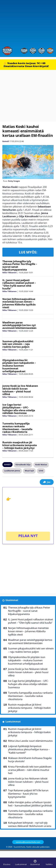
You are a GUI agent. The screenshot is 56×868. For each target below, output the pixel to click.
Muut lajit (29, 471)
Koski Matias (41, 464)
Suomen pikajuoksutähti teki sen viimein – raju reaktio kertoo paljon (18, 344)
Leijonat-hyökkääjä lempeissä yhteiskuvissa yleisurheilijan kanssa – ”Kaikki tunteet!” (29, 749)
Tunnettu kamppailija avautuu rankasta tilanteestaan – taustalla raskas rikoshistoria (17, 428)
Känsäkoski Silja (23, 464)
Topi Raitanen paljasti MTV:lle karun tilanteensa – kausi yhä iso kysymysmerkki (28, 794)
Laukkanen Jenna (12, 471)
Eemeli (6, 141)
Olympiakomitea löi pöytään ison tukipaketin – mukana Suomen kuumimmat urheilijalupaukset (19, 366)
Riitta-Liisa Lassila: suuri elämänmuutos (30, 741)
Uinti (41, 471)
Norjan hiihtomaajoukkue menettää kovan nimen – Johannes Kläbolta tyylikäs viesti (19, 303)
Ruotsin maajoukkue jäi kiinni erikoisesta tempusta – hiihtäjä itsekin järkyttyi (20, 445)
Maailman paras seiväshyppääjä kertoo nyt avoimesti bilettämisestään (19, 325)
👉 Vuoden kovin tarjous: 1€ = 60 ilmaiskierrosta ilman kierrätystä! (26, 65)
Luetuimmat (13, 722)
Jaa (47, 482)
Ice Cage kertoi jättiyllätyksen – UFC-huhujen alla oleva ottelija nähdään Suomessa (19, 409)
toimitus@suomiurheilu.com (28, 842)
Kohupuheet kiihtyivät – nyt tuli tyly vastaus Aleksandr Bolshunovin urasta (30, 824)
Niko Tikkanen (10, 272)
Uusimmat (12, 600)
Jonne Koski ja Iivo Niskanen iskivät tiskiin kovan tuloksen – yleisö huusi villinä (20, 390)
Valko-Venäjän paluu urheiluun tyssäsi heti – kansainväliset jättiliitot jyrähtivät (30, 804)
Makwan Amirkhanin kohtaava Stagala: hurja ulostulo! (30, 760)
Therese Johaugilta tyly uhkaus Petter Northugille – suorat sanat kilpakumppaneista (20, 265)
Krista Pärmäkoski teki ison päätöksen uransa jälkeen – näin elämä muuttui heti (30, 770)
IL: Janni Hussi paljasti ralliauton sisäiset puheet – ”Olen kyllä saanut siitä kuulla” (19, 284)
